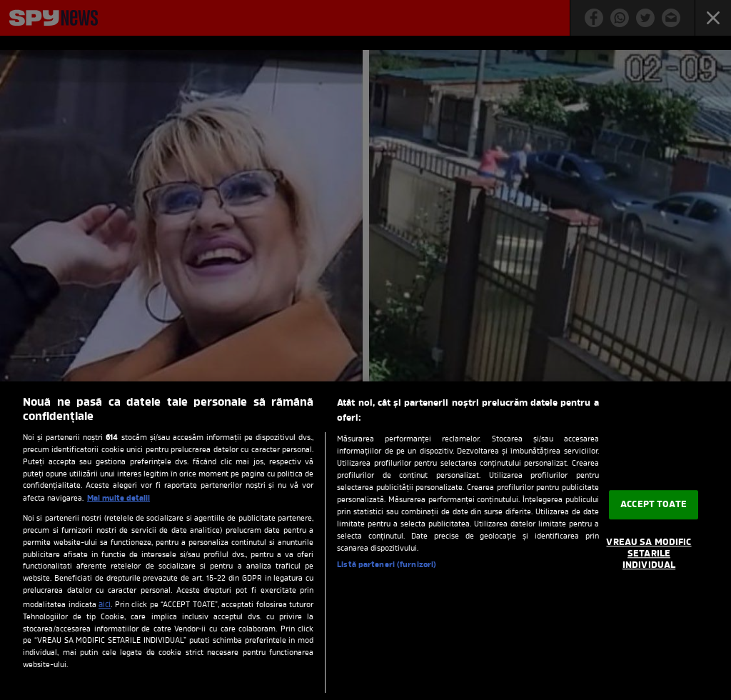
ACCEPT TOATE (654, 505)
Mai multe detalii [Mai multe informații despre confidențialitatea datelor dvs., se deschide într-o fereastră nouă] (119, 499)
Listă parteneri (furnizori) (387, 565)
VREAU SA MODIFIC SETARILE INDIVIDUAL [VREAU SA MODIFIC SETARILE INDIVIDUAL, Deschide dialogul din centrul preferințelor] (649, 554)
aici (105, 605)
